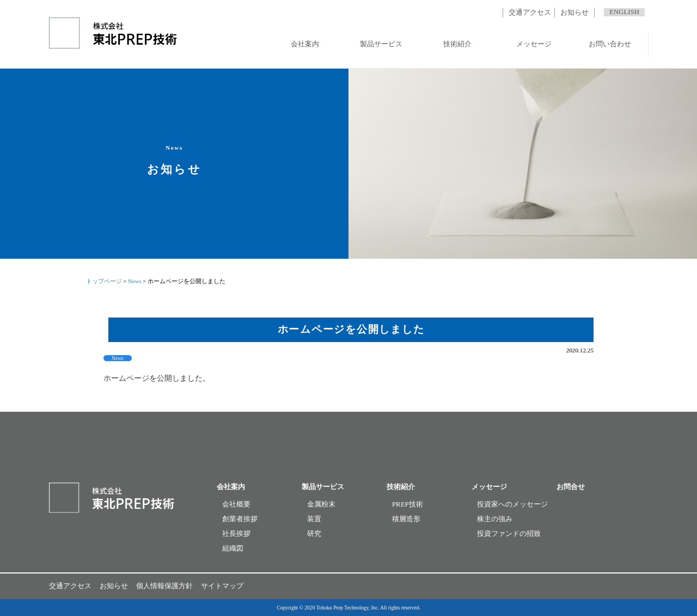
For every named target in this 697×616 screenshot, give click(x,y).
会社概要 (236, 504)
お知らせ (574, 13)
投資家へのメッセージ (512, 504)
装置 (314, 519)
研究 (314, 534)
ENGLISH (624, 12)
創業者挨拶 (240, 519)
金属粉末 (321, 504)
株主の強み (495, 519)
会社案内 (305, 44)
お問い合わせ (610, 44)
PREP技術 (408, 504)
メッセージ (534, 44)
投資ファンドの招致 (509, 534)
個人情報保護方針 (164, 586)
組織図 (233, 548)
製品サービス (381, 44)
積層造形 (406, 519)
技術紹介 (457, 44)
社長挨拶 (236, 534)
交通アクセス (530, 13)
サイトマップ (222, 586)
